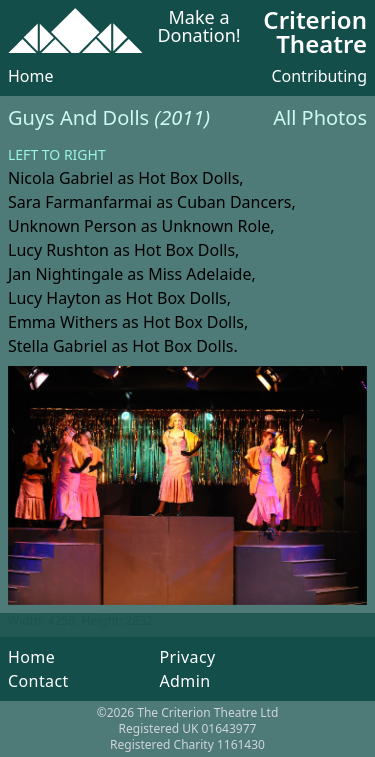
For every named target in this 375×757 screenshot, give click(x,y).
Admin (184, 681)
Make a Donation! (198, 27)
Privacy (187, 657)
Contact (38, 681)
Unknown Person (72, 226)
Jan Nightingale (65, 274)
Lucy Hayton (54, 298)
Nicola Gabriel (60, 178)
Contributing (319, 76)
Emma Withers (63, 322)
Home (31, 76)
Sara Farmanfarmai (80, 202)
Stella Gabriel (57, 346)
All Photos (320, 117)
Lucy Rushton (58, 250)
